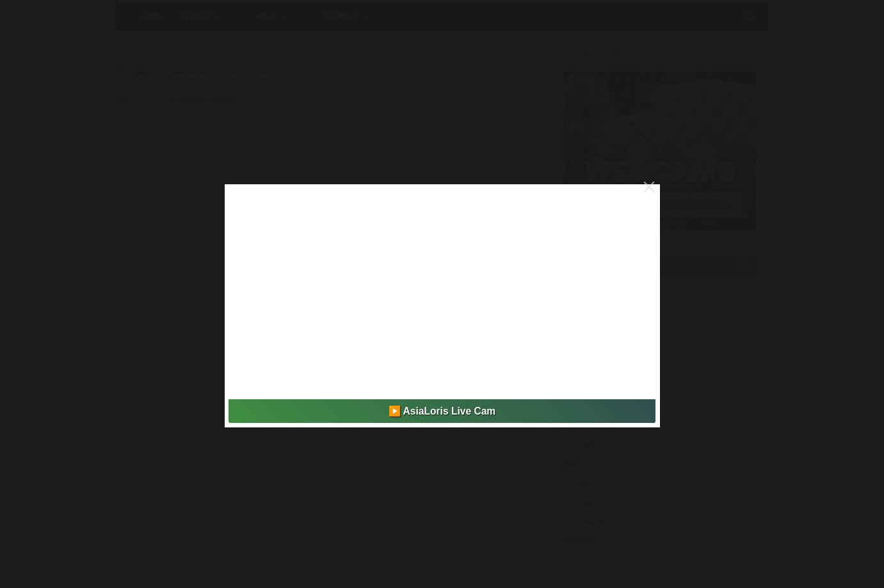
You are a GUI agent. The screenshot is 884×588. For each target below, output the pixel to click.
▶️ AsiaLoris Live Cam (442, 411)
